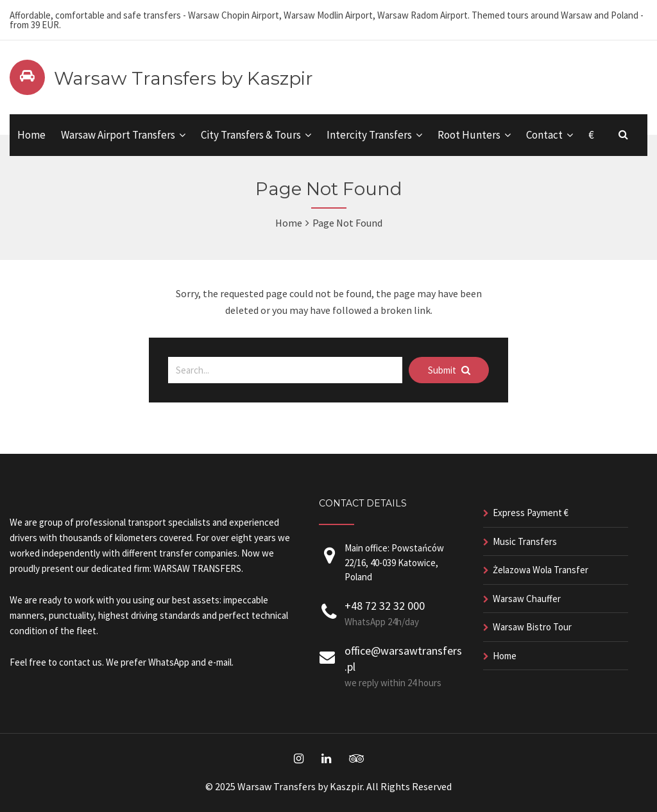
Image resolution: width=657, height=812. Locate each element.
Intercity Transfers (369, 135)
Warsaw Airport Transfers (118, 135)
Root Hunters (469, 135)
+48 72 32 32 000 (385, 606)
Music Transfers (525, 541)
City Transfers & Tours (251, 135)
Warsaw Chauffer (527, 599)
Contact (544, 135)
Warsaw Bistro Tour (532, 627)
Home (31, 135)
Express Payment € (531, 513)
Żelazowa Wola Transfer (541, 570)
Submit (449, 370)
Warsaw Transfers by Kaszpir (183, 78)
